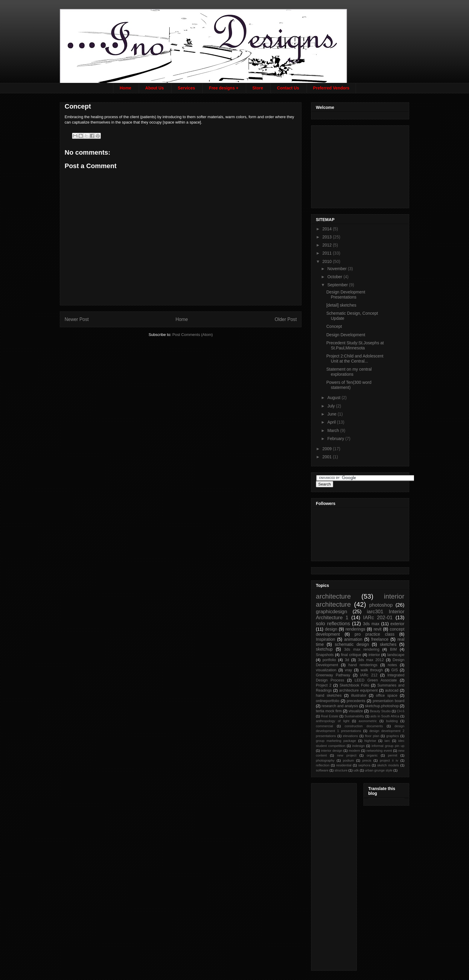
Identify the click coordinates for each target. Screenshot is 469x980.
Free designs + (224, 88)
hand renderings (363, 665)
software (322, 770)
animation (353, 639)
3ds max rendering (362, 649)
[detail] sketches (341, 305)
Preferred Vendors (331, 88)
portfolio (329, 660)
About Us (155, 88)
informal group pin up (388, 746)
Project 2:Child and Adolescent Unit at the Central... (355, 359)
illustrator (359, 696)
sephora (364, 765)
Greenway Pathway (333, 675)
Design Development (346, 335)
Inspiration (326, 639)
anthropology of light (333, 721)
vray (348, 670)
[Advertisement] (361, 165)
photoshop (381, 605)
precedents (356, 701)
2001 (328, 457)
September (338, 285)
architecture (333, 596)
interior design (332, 751)
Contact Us (288, 88)
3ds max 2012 (371, 660)
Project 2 (324, 685)
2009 (328, 449)
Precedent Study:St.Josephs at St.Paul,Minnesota (355, 345)
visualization (326, 670)
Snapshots (325, 655)
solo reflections (333, 624)
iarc (387, 741)
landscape (396, 655)
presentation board (389, 701)
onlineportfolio (328, 701)
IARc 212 (369, 675)
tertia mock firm (329, 711)
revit (377, 629)
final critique (351, 655)
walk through (371, 670)
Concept (334, 326)
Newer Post (77, 319)
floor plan (372, 736)
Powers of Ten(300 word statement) (349, 385)
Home (125, 88)
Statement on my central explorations (349, 372)
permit (393, 755)
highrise (370, 741)
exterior (397, 624)
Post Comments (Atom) (192, 335)
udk (356, 770)
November (337, 269)
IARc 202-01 (378, 618)
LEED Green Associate (376, 680)
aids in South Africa (385, 716)
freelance (380, 639)
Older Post (286, 319)
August (334, 398)
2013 (328, 237)
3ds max (371, 624)
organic (372, 755)
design (331, 629)
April (332, 422)
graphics (392, 736)
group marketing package (336, 741)
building (392, 721)
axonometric (368, 721)
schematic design (352, 644)
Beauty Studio (380, 711)
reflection (323, 765)
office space (387, 696)
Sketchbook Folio (354, 685)
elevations (350, 736)
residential (344, 765)
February (336, 439)
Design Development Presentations (346, 295)
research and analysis (340, 706)
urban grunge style (379, 770)
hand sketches (329, 696)
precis (367, 760)
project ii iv (389, 760)
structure (341, 770)
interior (374, 655)
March (334, 430)
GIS (395, 670)
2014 (328, 229)
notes (392, 665)
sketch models (388, 765)
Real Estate (330, 716)
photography (325, 760)
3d (347, 660)
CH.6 (401, 711)
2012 (328, 245)
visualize (356, 711)
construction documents (364, 726)
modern (354, 751)
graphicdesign (332, 612)
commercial (324, 726)
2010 (328, 261)
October (335, 277)
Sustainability (354, 716)
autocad (392, 690)
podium (349, 760)
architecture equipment (358, 690)
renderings (355, 629)
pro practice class (374, 634)
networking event (379, 751)
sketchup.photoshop (382, 706)
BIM (393, 649)
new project (347, 755)
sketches (388, 644)
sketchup (324, 649)
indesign (359, 746)
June (332, 414)
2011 (328, 253)
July (332, 406)
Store (258, 88)
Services (186, 88)
